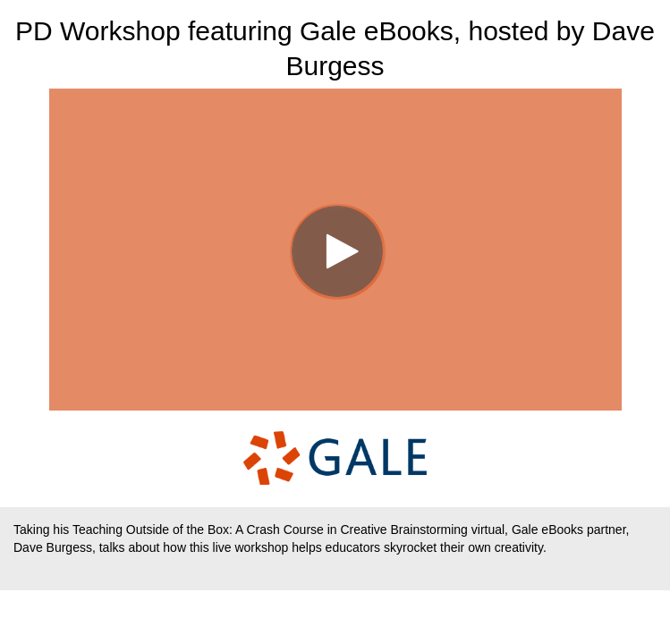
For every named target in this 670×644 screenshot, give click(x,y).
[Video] (335, 250)
